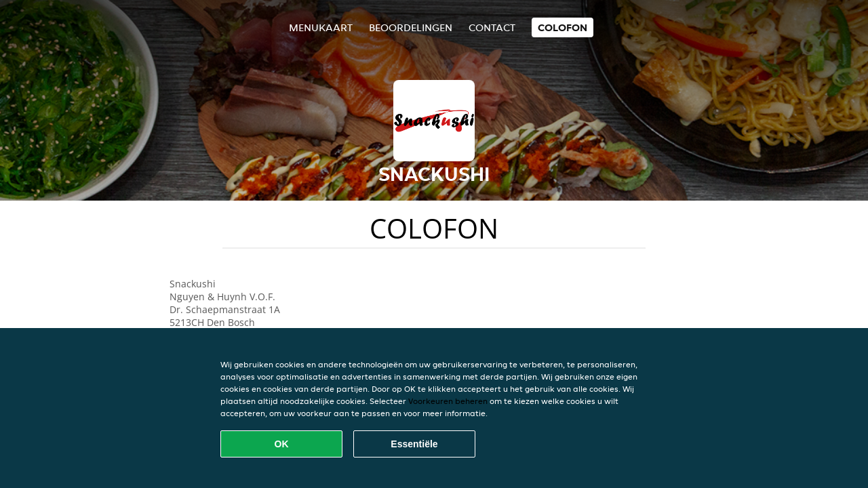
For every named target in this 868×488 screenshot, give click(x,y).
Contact (492, 27)
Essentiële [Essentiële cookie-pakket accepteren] (414, 444)
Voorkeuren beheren (448, 401)
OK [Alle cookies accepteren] (282, 444)
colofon (563, 27)
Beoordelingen (411, 27)
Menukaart (321, 27)
